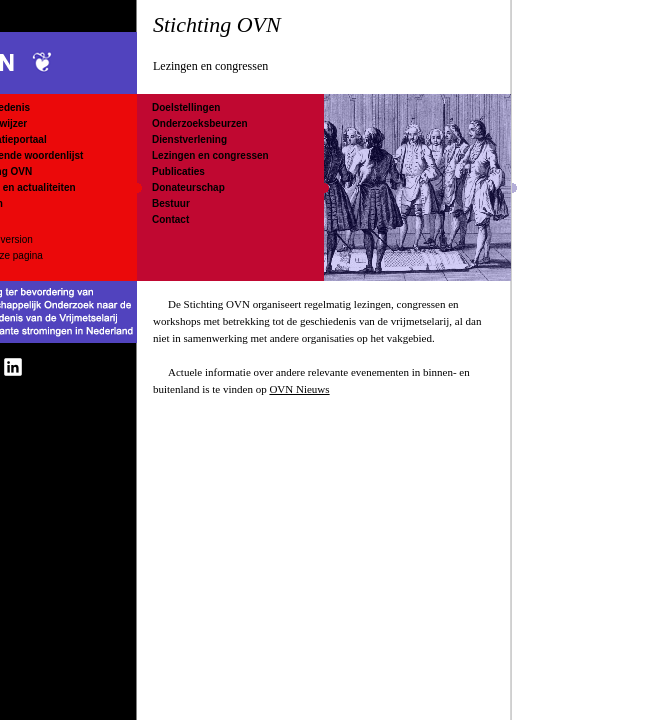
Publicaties (178, 171)
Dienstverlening (189, 139)
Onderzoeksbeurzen (200, 123)
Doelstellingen (186, 107)
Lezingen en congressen (210, 155)
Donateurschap (188, 187)
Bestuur (171, 203)
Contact (170, 219)
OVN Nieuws (299, 389)
